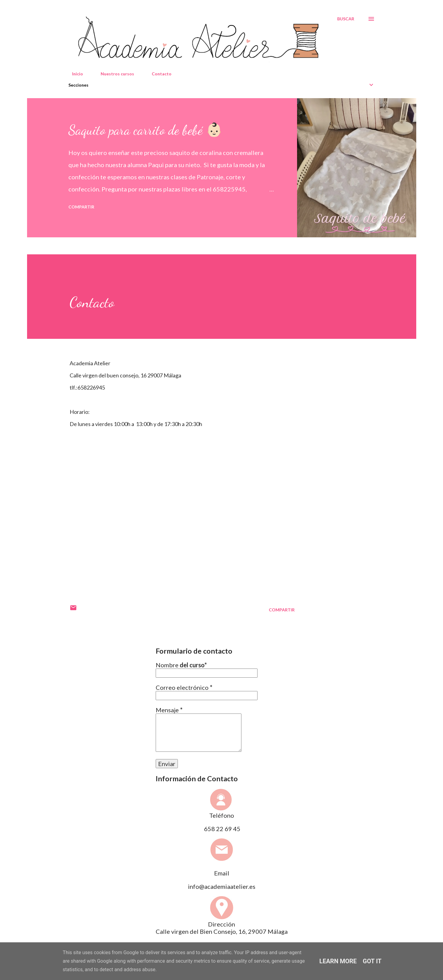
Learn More (338, 961)
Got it (372, 961)
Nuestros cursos (114, 74)
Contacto (158, 74)
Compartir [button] (81, 207)
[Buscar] (346, 19)
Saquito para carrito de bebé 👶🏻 (145, 130)
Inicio (74, 74)
